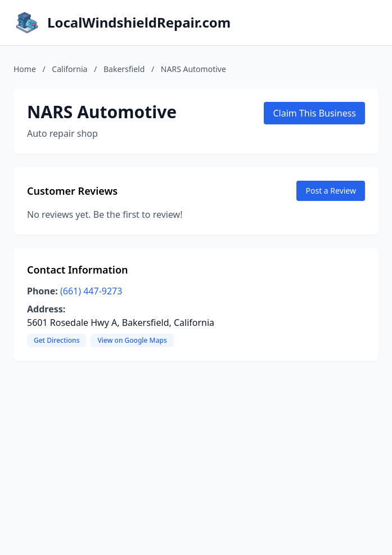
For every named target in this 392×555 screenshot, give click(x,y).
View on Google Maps (132, 340)
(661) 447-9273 (91, 291)
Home (25, 69)
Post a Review (331, 191)
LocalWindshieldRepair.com (139, 23)
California (69, 69)
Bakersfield (124, 69)
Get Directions (57, 340)
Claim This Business (314, 113)
